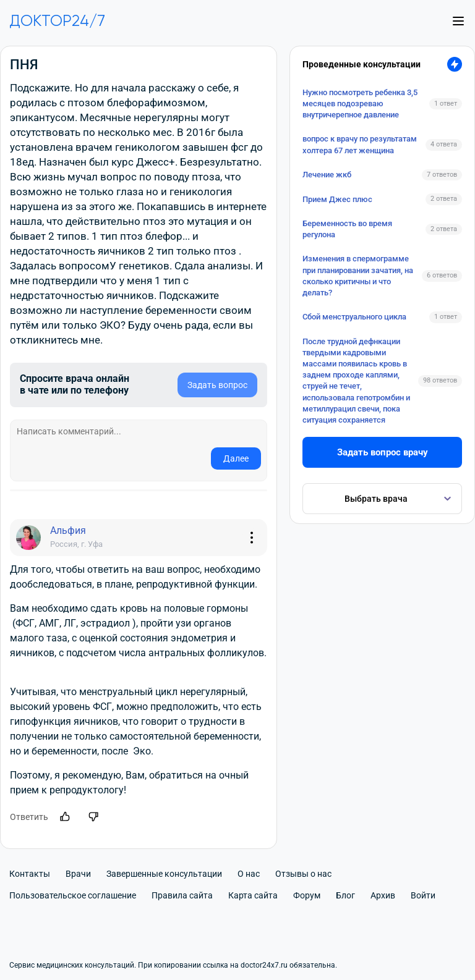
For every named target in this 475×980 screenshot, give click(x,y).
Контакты (30, 874)
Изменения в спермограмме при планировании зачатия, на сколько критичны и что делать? (358, 276)
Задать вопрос (217, 385)
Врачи (78, 874)
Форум (307, 895)
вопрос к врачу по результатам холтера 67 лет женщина (360, 144)
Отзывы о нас (303, 874)
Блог (345, 895)
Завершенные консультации (164, 874)
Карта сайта (253, 895)
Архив (383, 895)
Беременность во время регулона (347, 229)
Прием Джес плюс (337, 199)
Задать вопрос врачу (383, 452)
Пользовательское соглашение (73, 895)
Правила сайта (182, 895)
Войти (423, 895)
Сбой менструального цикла (354, 317)
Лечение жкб (327, 175)
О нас (249, 874)
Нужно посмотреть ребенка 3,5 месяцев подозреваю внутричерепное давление (360, 103)
